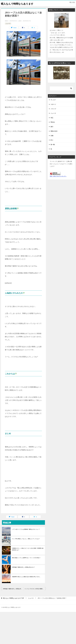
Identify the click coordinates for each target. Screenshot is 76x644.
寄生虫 (53, 126)
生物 (52, 140)
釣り (52, 144)
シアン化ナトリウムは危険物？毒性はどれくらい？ (26, 534)
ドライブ (53, 113)
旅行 (52, 131)
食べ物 (53, 149)
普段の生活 (54, 135)
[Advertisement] (38, 630)
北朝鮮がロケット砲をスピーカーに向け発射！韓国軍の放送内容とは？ (28, 553)
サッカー (53, 104)
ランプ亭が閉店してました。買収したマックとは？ (26, 543)
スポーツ (53, 109)
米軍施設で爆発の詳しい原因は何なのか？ (24, 572)
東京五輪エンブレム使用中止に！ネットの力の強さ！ (27, 562)
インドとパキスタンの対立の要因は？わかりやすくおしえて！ (35, 593)
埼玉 (52, 122)
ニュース (8, 28)
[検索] (61, 93)
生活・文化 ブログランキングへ (58, 181)
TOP (14, 603)
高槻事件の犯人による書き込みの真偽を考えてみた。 (27, 581)
